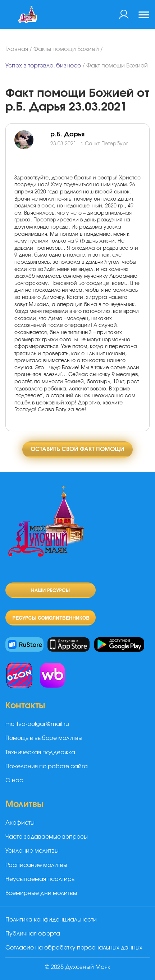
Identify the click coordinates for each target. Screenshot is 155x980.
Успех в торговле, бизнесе (43, 66)
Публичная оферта (33, 934)
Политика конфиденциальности (51, 920)
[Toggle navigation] (144, 16)
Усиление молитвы (32, 851)
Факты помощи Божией (66, 49)
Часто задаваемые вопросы (47, 837)
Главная (17, 49)
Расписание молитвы (36, 865)
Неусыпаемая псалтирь (40, 879)
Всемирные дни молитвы (41, 893)
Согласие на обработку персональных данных (74, 948)
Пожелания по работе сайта (47, 766)
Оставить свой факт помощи (77, 449)
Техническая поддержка (40, 752)
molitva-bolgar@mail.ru (37, 724)
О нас (14, 780)
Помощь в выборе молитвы (44, 738)
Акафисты (20, 823)
